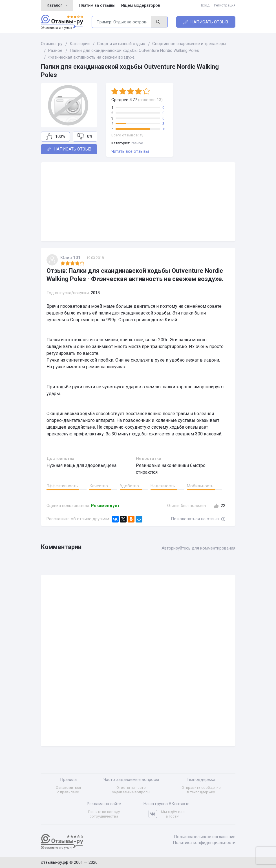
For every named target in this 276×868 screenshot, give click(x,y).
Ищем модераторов (141, 5)
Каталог (58, 5)
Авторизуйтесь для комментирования (198, 548)
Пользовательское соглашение (205, 837)
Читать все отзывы (130, 151)
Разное (137, 143)
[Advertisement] (138, 202)
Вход (205, 5)
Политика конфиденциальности (204, 843)
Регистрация (225, 5)
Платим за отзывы (97, 5)
